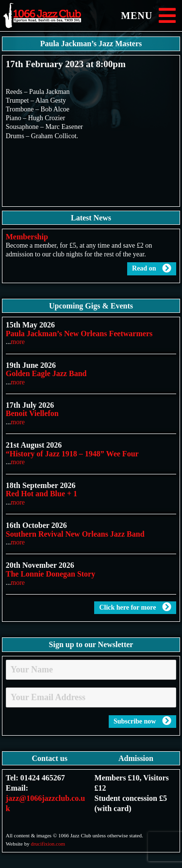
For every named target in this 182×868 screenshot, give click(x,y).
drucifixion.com (48, 844)
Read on (152, 269)
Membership (27, 237)
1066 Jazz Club (51, 16)
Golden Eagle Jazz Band (46, 373)
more (18, 342)
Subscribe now (142, 721)
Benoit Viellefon (32, 413)
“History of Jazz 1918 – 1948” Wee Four (72, 454)
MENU (150, 16)
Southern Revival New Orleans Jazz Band (75, 534)
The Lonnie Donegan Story (50, 574)
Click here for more (135, 607)
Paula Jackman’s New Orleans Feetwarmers (79, 334)
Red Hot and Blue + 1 (41, 494)
